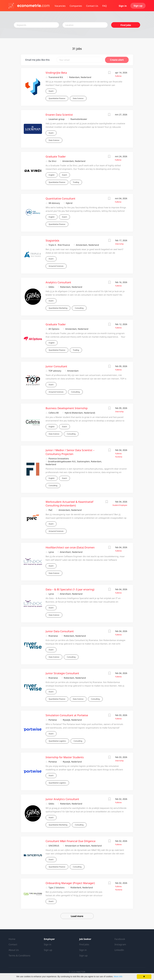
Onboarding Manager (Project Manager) (70, 883)
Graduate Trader (56, 156)
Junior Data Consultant (60, 631)
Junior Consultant (56, 366)
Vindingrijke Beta (56, 73)
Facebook (120, 939)
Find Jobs (126, 25)
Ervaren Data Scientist (59, 115)
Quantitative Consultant (60, 198)
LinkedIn (119, 950)
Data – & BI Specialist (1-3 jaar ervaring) (70, 589)
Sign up (138, 6)
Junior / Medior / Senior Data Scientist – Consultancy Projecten (70, 452)
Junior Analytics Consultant (62, 799)
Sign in (123, 6)
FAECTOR (81, 972)
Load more (77, 916)
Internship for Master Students (65, 757)
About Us (14, 950)
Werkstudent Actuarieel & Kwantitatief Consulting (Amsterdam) (69, 504)
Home (12, 939)
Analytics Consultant (58, 282)
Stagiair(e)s (52, 240)
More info (118, 977)
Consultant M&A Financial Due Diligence (71, 841)
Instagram (120, 944)
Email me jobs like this (38, 60)
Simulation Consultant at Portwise (67, 715)
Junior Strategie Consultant (62, 673)
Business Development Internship (67, 408)
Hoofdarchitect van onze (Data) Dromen (70, 547)
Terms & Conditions (19, 956)
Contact (13, 944)
